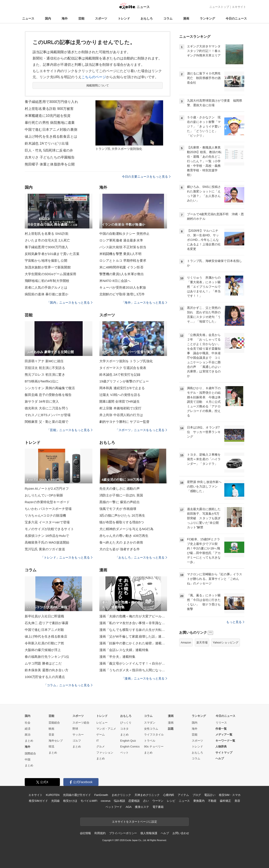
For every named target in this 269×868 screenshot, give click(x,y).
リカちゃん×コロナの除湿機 (45, 515)
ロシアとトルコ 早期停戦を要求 (123, 260)
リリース (221, 723)
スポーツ (101, 18)
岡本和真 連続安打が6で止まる (122, 388)
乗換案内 (199, 801)
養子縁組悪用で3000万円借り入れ (51, 102)
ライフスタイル (154, 735)
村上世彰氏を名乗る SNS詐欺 (47, 234)
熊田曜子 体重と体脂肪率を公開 (50, 164)
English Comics (130, 746)
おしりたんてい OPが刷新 (44, 495)
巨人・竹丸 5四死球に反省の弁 (49, 150)
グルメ (101, 746)
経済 (28, 729)
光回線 (55, 801)
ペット (124, 753)
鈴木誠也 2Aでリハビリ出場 (47, 143)
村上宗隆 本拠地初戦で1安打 (120, 408)
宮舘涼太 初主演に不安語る (45, 368)
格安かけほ (70, 801)
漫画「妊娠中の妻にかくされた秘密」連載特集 (133, 643)
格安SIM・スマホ (230, 795)
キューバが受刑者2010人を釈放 (123, 287)
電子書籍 (158, 807)
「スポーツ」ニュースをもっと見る (141, 430)
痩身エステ (142, 807)
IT (98, 741)
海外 (65, 18)
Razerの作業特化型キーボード (47, 502)
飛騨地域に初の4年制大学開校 (47, 281)
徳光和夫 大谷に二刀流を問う (47, 408)
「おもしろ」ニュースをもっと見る (141, 557)
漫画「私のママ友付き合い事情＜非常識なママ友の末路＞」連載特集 (133, 623)
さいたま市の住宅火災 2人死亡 (47, 240)
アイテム (183, 795)
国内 (48, 18)
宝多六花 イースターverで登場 (47, 522)
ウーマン (158, 801)
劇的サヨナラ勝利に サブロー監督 (124, 422)
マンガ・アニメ (106, 729)
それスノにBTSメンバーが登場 (48, 415)
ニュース (28, 18)
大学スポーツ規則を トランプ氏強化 (126, 361)
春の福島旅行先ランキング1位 (47, 657)
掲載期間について (98, 85)
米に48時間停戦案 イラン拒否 (121, 267)
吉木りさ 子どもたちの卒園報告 (50, 157)
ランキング (207, 18)
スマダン (150, 723)
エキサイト (239, 7)
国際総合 (30, 753)
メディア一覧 (224, 735)
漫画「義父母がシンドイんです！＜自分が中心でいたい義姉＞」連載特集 (133, 663)
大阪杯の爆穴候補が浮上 (43, 650)
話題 (171, 729)
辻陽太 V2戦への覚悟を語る (120, 395)
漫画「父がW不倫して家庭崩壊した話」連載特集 (133, 636)
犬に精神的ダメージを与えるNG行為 (126, 529)
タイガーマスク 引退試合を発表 (123, 368)
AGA (129, 807)
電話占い (210, 795)
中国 (28, 760)
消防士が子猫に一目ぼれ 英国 (121, 495)
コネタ (124, 729)
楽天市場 (202, 642)
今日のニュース (236, 18)
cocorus (106, 801)
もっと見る (235, 622)
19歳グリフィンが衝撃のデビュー (124, 381)
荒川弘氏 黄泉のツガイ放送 (45, 549)
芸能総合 (54, 723)
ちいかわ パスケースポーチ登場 (48, 509)
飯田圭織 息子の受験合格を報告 (48, 395)
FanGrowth (101, 795)
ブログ (197, 795)
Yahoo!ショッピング (226, 642)
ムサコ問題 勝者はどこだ (43, 663)
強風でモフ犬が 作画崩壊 (118, 509)
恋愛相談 (134, 801)
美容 (237, 801)
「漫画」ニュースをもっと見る (144, 678)
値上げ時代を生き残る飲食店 (46, 636)
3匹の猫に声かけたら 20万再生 (122, 515)
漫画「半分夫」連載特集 (117, 657)
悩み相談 (119, 801)
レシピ (171, 801)
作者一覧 (221, 729)
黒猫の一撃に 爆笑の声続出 (120, 502)
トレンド (124, 18)
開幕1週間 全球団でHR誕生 (120, 401)
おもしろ (147, 18)
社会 (28, 723)
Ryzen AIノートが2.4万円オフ (47, 489)
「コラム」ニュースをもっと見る (68, 685)
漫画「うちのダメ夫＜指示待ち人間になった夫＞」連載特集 (133, 670)
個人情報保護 (149, 833)
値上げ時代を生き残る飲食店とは (51, 136)
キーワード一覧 (225, 741)
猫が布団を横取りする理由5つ (122, 522)
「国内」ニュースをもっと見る (70, 303)
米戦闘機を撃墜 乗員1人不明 (120, 254)
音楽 (51, 735)
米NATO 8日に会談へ (115, 281)
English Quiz (128, 741)
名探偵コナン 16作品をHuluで (47, 536)
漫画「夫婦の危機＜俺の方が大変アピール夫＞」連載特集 (133, 616)
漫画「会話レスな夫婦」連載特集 (124, 650)
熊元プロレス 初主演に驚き (45, 374)
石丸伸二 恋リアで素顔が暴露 (47, 623)
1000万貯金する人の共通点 (45, 677)
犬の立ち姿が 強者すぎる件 (120, 549)
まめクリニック (121, 795)
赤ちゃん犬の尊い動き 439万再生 (124, 536)
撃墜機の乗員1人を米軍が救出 (122, 274)
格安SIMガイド (38, 801)
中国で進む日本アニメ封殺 (44, 630)
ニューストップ (219, 7)
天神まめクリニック (147, 795)
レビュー (102, 723)
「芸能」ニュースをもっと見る (70, 430)
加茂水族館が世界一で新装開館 (48, 267)
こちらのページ (94, 77)
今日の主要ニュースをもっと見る (146, 177)
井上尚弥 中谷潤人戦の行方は (121, 415)
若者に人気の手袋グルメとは (46, 287)
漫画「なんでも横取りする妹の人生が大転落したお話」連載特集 (133, 630)
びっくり (126, 723)
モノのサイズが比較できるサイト (49, 529)
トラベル (150, 741)
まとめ (29, 741)
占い (146, 801)
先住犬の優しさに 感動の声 (120, 489)
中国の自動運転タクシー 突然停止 (124, 234)
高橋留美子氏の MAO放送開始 (47, 542)
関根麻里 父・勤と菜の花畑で (47, 422)
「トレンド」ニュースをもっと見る (67, 557)
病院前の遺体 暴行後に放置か (47, 294)
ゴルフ (77, 741)
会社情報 (85, 833)
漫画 (186, 18)
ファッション (105, 753)
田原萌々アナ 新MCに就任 (44, 361)
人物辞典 (221, 746)
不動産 (212, 801)
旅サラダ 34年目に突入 (42, 401)
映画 (51, 729)
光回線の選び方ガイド (77, 795)
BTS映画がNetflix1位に (42, 381)
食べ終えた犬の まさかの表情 (121, 542)
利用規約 (100, 833)
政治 (28, 735)
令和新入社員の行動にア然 (44, 643)
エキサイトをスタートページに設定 (134, 822)
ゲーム (101, 735)
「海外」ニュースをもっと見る (144, 303)
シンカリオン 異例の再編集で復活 (50, 388)
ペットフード (114, 807)
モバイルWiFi (89, 801)
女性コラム (151, 729)
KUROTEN (53, 795)
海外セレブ (56, 741)
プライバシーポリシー (123, 833)
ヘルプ (220, 758)
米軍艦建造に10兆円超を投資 (48, 116)
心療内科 (169, 795)
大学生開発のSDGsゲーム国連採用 (50, 274)
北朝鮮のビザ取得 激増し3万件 (122, 294)
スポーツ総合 (81, 723)
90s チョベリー (154, 746)
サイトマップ (224, 753)
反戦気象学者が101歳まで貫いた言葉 (52, 254)
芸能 (81, 18)
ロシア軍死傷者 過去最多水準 (121, 240)
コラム (168, 18)
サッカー (78, 735)
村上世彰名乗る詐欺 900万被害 (49, 109)
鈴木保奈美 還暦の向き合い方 (47, 670)
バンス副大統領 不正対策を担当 (123, 247)
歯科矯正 (225, 801)
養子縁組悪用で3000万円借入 (46, 247)
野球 (75, 729)
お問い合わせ (181, 833)
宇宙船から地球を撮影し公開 (46, 260)
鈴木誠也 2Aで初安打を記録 (120, 374)
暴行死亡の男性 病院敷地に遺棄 (50, 123)
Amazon (186, 642)
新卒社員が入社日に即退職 (44, 616)
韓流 (51, 746)
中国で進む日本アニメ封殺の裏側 (51, 130)
